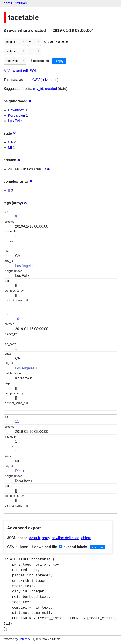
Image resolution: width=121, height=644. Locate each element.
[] (9, 190)
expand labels (73, 547)
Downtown (16, 110)
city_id (38, 89)
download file (43, 547)
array (46, 538)
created (51, 89)
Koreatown (17, 115)
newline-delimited (66, 538)
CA (10, 142)
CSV (36, 80)
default (35, 538)
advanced (50, 80)
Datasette (25, 639)
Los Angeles (25, 266)
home (8, 3)
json (27, 80)
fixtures (21, 3)
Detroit (20, 471)
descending (39, 61)
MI (10, 148)
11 (17, 421)
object (86, 538)
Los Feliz (15, 121)
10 (17, 319)
